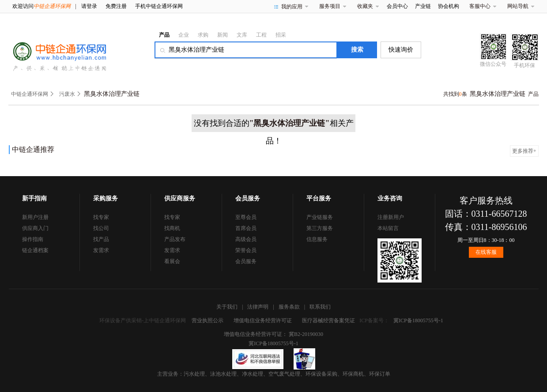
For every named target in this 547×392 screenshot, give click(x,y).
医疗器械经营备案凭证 (328, 320)
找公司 (101, 228)
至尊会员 (246, 217)
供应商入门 (35, 228)
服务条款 (289, 307)
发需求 (101, 250)
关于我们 (227, 307)
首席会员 (246, 228)
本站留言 (388, 228)
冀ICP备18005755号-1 (418, 320)
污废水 (67, 94)
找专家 (101, 217)
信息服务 (317, 239)
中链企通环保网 (30, 94)
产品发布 (175, 239)
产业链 (423, 6)
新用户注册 (35, 217)
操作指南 (33, 239)
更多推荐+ (524, 151)
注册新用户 (391, 217)
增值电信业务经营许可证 (263, 320)
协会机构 (449, 6)
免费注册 (116, 6)
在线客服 (486, 252)
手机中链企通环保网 (159, 6)
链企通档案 (35, 250)
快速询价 (401, 50)
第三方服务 (320, 228)
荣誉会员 (246, 250)
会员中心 (397, 6)
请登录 (89, 6)
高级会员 (246, 239)
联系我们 (320, 307)
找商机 (172, 228)
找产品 (101, 239)
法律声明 (258, 307)
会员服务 (246, 261)
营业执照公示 (207, 320)
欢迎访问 (41, 6)
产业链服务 (320, 217)
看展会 (172, 261)
